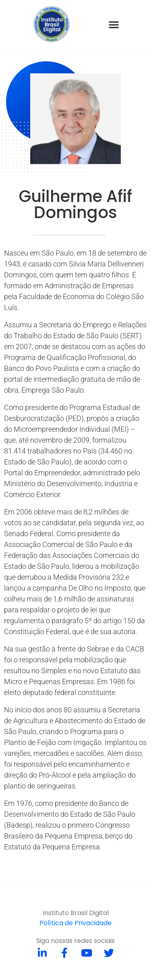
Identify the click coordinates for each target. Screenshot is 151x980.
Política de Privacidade (75, 923)
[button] (114, 24)
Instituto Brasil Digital (76, 913)
